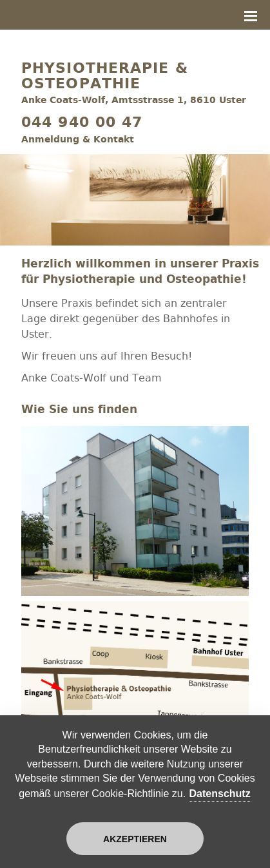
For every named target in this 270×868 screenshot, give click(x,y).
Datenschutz (220, 794)
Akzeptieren (135, 839)
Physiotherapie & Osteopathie (105, 76)
